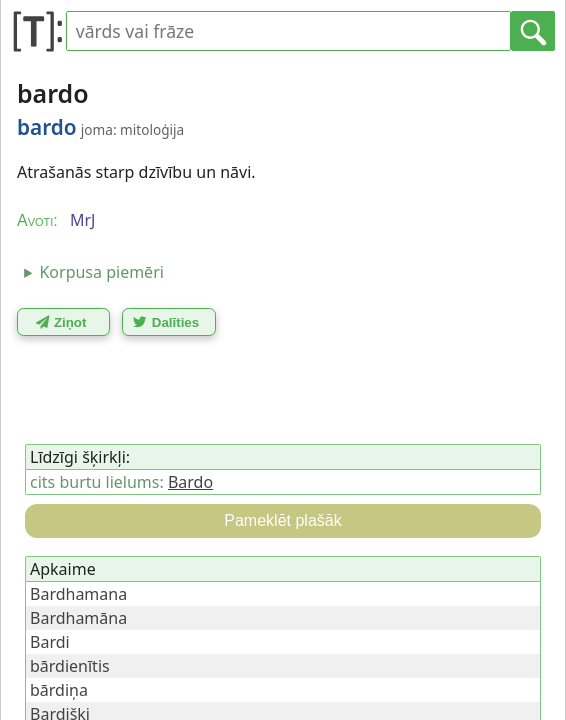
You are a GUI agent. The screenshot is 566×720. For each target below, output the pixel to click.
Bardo (190, 482)
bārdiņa (59, 690)
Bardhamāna (78, 618)
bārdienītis (70, 666)
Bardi (50, 642)
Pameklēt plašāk (282, 520)
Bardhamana (78, 594)
